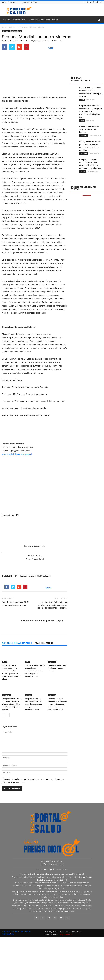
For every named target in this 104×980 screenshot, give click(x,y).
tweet (50, 48)
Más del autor (44, 687)
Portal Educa (77, 975)
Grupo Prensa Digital (12, 975)
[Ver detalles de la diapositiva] (35, 118)
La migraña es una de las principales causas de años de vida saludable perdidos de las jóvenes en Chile (12, 748)
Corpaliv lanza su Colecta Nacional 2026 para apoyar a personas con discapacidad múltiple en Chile (35, 715)
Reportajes (52, 706)
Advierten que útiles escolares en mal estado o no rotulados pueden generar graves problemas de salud (57, 748)
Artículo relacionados (17, 687)
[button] (99, 20)
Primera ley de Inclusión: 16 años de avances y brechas (57, 712)
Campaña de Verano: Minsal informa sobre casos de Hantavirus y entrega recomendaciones (33, 748)
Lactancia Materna (27, 620)
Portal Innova (65, 975)
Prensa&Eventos (51, 978)
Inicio (4, 27)
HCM (16, 620)
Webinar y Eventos (20, 20)
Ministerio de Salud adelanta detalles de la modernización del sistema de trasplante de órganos (52, 649)
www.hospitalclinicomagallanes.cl (17, 498)
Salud (5, 706)
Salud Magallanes (16, 31)
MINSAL (28, 739)
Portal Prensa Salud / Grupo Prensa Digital (21, 41)
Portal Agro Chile (52, 975)
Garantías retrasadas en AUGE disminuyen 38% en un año (16, 647)
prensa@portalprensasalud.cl (55, 913)
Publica (55, 20)
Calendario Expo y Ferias (40, 20)
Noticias (6, 20)
